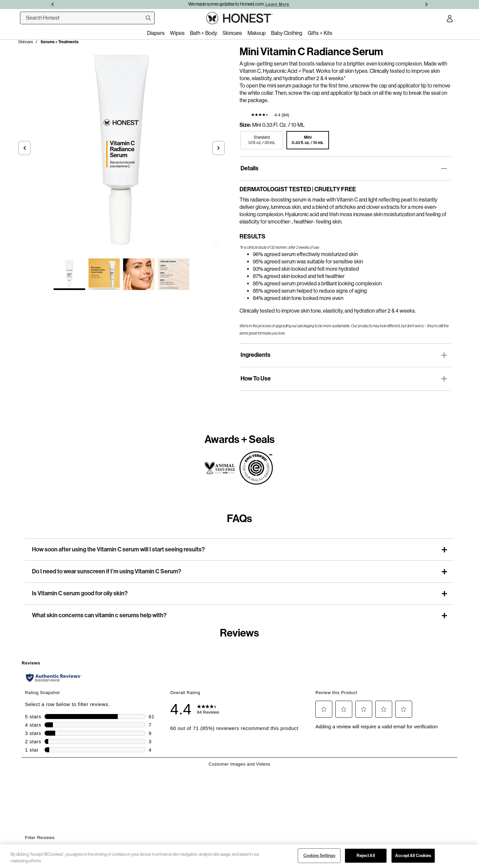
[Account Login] (450, 20)
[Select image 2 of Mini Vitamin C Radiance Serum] (104, 274)
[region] (239, 856)
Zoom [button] (217, 244)
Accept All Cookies (413, 856)
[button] (24, 148)
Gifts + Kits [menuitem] (320, 33)
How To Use (256, 378)
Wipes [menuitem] (177, 33)
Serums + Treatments (60, 42)
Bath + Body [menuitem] (204, 33)
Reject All (366, 856)
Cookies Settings (319, 856)
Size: (245, 125)
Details (249, 168)
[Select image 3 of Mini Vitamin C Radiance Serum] (139, 274)
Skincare (26, 42)
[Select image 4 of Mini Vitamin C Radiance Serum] (174, 274)
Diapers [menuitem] (156, 33)
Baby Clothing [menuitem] (287, 33)
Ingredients (255, 355)
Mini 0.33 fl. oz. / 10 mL (278, 125)
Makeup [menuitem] (257, 33)
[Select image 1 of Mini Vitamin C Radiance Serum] (69, 274)
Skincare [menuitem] (232, 33)
